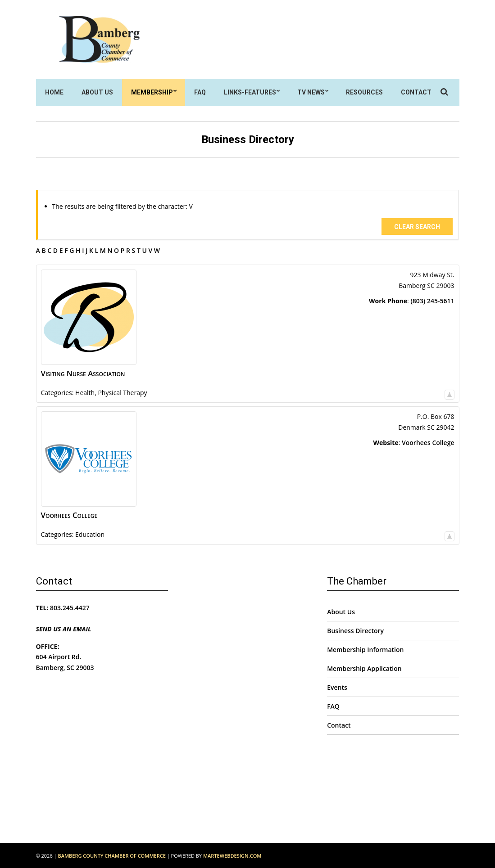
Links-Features (250, 92)
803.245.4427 (70, 608)
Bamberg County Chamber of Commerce (111, 856)
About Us (97, 92)
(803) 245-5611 (432, 301)
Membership (152, 92)
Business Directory (355, 631)
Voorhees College (428, 443)
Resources (364, 92)
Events (337, 687)
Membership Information (365, 650)
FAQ (200, 92)
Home (54, 92)
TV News (311, 92)
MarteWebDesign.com (232, 856)
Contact (416, 92)
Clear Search (417, 227)
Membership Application (364, 668)
